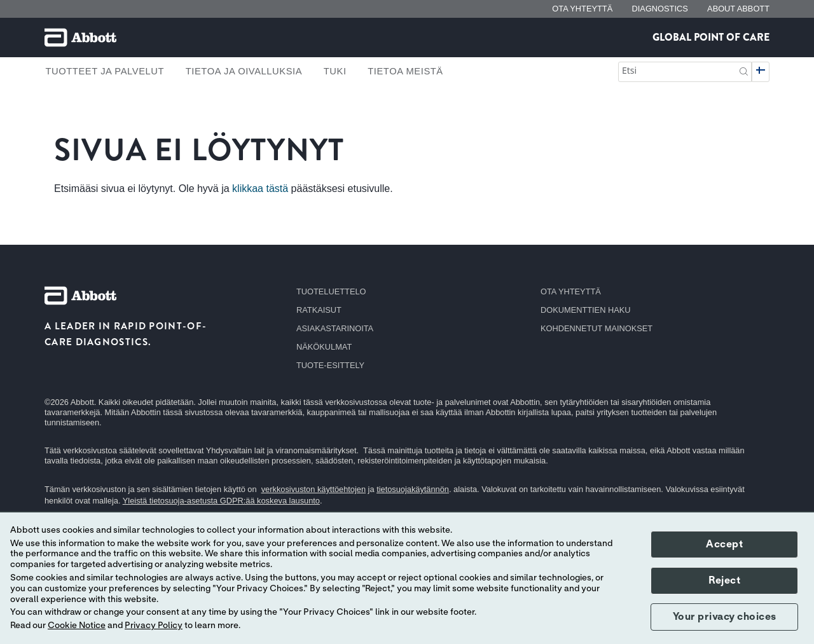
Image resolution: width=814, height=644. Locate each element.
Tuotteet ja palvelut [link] (105, 71)
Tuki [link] (335, 71)
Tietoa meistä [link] (405, 71)
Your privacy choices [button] (725, 617)
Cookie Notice (77, 626)
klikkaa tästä (260, 188)
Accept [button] (724, 544)
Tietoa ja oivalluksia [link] (244, 71)
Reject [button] (724, 580)
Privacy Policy (154, 626)
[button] (744, 70)
